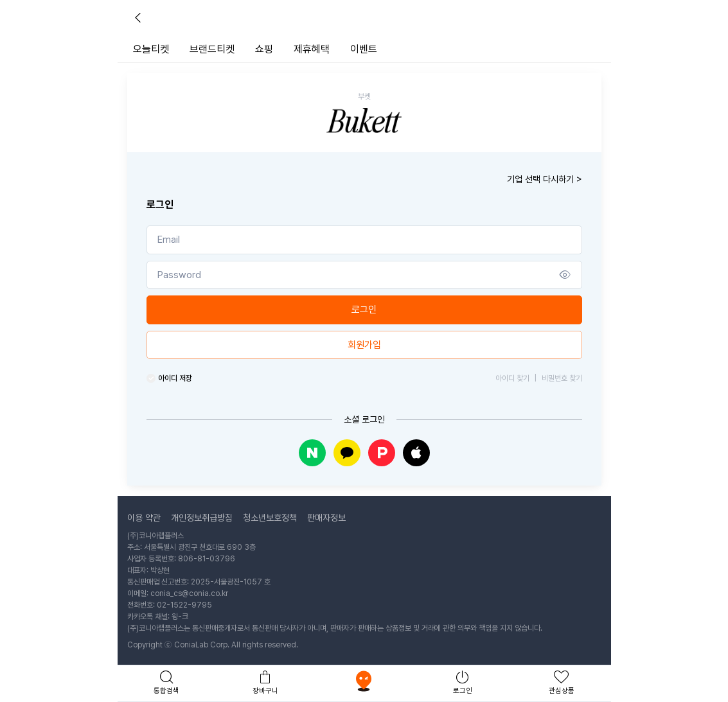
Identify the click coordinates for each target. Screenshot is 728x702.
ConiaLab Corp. (202, 645)
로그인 (364, 310)
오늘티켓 (151, 49)
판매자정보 (326, 518)
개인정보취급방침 (202, 518)
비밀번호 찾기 (558, 378)
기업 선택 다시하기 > (545, 179)
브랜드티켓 (212, 49)
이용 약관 (144, 518)
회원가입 (364, 345)
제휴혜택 (312, 49)
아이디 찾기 (512, 378)
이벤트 (364, 49)
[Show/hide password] (565, 275)
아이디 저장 (175, 378)
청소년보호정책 (270, 518)
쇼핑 (264, 49)
